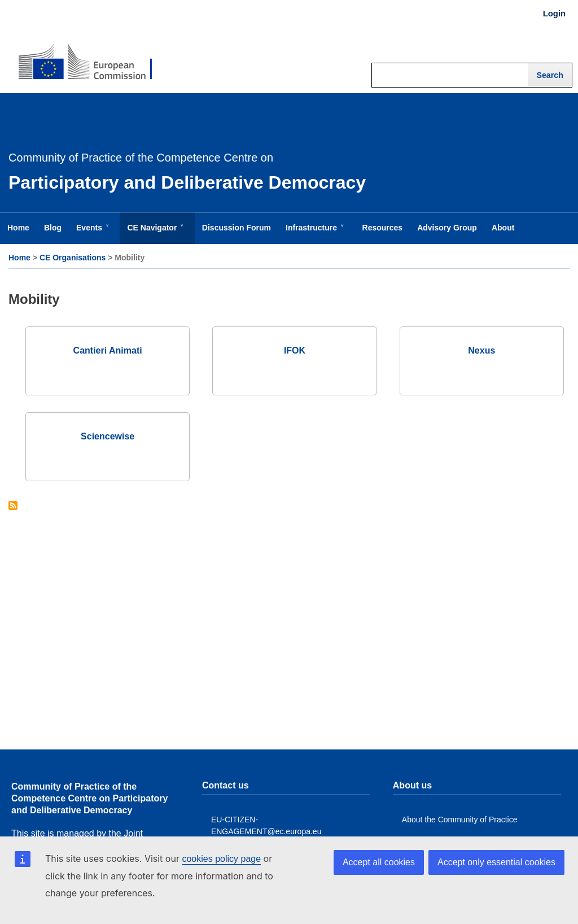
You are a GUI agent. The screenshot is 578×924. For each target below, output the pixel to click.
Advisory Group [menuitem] (447, 228)
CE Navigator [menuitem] (154, 233)
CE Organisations (73, 258)
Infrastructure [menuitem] (314, 233)
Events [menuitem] (91, 233)
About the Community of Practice (460, 820)
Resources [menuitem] (383, 228)
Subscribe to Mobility (13, 506)
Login (554, 14)
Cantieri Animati (108, 350)
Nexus (481, 350)
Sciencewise (108, 436)
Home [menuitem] (18, 228)
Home (19, 258)
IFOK (295, 350)
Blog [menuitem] (53, 228)
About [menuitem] (503, 228)
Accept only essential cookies (496, 862)
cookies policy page (221, 859)
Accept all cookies (379, 862)
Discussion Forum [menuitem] (237, 228)
